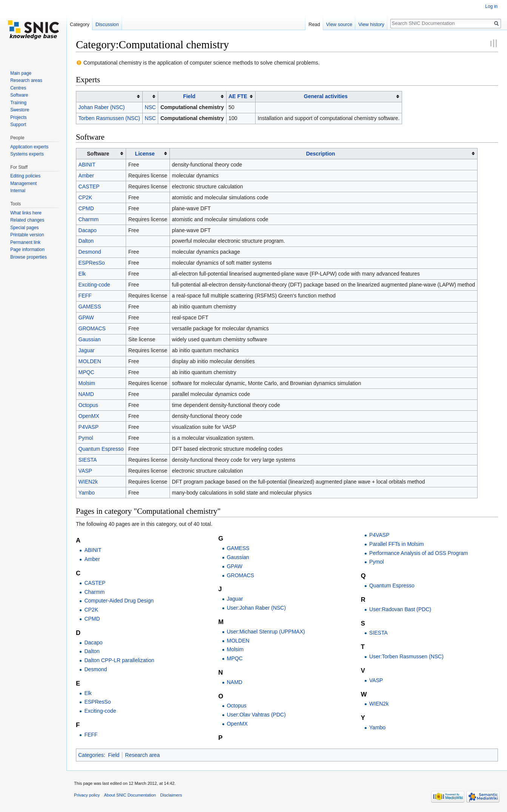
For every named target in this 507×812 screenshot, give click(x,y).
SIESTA (88, 460)
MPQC (86, 372)
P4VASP (89, 427)
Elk (82, 274)
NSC (150, 107)
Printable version (27, 235)
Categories (91, 755)
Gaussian (90, 339)
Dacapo (88, 230)
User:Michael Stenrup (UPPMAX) (266, 632)
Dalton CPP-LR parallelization (119, 660)
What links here (26, 213)
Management (23, 183)
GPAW (86, 317)
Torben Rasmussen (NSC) (109, 118)
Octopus (88, 405)
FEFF (85, 296)
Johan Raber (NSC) (102, 107)
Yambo (87, 493)
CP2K (86, 197)
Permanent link (25, 242)
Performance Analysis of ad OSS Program (418, 553)
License (145, 154)
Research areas (26, 80)
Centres (18, 88)
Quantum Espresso (101, 449)
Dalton (86, 241)
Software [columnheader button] (98, 154)
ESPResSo (92, 263)
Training (18, 103)
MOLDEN (90, 361)
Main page (21, 73)
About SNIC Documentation (130, 795)
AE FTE (238, 96)
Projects (18, 117)
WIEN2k (88, 482)
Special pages (24, 228)
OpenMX (89, 416)
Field (189, 96)
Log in (491, 6)
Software (19, 95)
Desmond (90, 252)
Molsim (87, 383)
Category (80, 24)
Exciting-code (94, 285)
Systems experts (27, 154)
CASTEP (89, 186)
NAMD (86, 394)
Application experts (29, 147)
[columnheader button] (109, 96)
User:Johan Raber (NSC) (256, 608)
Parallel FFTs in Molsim (397, 544)
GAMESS (90, 307)
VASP (85, 471)
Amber (86, 176)
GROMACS (92, 328)
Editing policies (25, 176)
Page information (27, 250)
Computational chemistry (192, 107)
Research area (142, 755)
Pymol (86, 438)
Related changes (27, 220)
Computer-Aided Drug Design (119, 601)
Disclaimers (171, 795)
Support (18, 125)
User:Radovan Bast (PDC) (400, 609)
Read (314, 24)
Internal (18, 191)
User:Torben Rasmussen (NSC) (406, 656)
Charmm (89, 219)
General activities (326, 96)
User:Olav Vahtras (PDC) (256, 715)
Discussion (107, 24)
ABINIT (87, 165)
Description (321, 154)
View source (339, 24)
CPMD (86, 208)
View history (371, 24)
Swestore (20, 110)
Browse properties (29, 257)
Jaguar (87, 350)
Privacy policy (87, 795)
